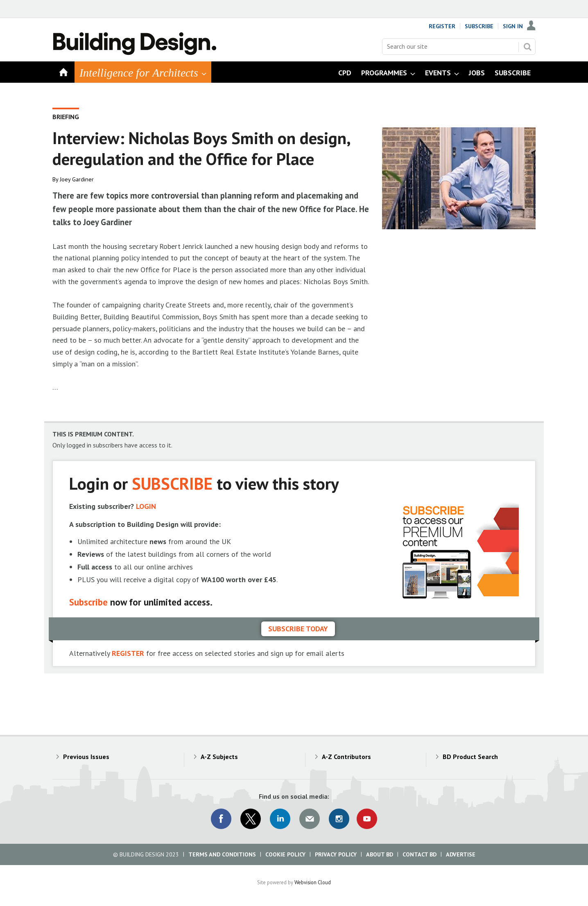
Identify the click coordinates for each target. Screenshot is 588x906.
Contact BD (420, 854)
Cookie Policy (285, 854)
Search (527, 47)
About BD (380, 854)
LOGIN (146, 506)
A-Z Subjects (219, 757)
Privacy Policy (336, 854)
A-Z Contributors (346, 757)
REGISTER (128, 653)
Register (442, 26)
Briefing (66, 117)
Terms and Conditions (222, 854)
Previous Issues (86, 757)
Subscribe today (298, 629)
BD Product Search (470, 757)
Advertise (461, 854)
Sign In (513, 26)
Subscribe (479, 26)
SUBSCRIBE (172, 483)
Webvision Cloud (313, 882)
